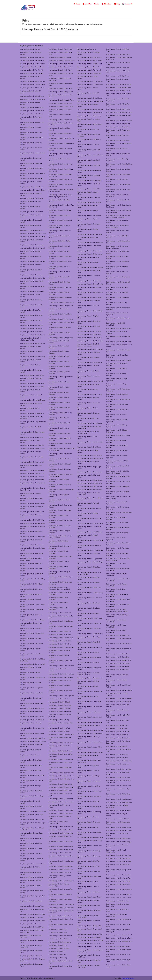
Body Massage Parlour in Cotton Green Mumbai (89, 322)
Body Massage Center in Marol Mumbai (32, 477)
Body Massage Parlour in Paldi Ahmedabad (116, 324)
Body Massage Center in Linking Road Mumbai (31, 689)
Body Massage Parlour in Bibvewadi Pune (119, 895)
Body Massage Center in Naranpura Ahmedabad (59, 573)
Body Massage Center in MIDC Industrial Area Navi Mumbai (61, 191)
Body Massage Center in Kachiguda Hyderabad (59, 532)
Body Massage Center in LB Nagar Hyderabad (59, 357)
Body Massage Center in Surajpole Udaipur (61, 787)
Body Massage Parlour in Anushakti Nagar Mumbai (90, 563)
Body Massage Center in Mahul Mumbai (32, 708)
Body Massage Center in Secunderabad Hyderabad (61, 367)
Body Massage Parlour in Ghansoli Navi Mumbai (118, 170)
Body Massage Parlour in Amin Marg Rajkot (117, 910)
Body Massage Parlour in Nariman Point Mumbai (90, 171)
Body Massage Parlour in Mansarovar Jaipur (118, 765)
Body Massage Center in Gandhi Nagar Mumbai (31, 508)
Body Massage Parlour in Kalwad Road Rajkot (118, 926)
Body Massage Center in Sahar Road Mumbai (31, 466)
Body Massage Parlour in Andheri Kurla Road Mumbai (89, 427)
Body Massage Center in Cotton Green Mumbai (31, 316)
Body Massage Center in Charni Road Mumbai (31, 144)
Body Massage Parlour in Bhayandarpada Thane (90, 930)
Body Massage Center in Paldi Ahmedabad (61, 303)
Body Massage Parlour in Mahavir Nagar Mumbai (90, 718)
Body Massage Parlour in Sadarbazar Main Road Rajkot (119, 942)
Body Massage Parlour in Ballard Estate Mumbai (89, 568)
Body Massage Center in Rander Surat (60, 641)
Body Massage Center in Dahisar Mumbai (32, 248)
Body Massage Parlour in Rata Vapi (117, 746)
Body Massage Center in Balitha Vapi (60, 708)
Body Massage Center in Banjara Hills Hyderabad (31, 133)
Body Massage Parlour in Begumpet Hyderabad (117, 395)
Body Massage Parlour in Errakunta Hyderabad (117, 421)
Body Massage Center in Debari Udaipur (61, 784)
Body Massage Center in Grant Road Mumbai (31, 149)
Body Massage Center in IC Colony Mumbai (30, 453)
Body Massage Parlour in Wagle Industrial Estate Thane (119, 144)
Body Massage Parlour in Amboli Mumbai (90, 423)
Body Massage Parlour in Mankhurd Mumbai (88, 367)
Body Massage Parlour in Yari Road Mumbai (88, 504)
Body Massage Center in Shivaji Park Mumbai (31, 844)
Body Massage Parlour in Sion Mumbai (89, 331)
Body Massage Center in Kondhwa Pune (61, 869)
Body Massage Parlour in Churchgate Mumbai (89, 53)
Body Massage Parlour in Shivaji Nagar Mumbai (89, 857)
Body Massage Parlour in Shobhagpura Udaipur (118, 823)
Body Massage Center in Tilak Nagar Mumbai (31, 347)
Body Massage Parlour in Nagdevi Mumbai (90, 752)
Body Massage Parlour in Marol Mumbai (90, 486)
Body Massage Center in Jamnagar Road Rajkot (61, 890)
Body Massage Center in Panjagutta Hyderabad (59, 388)
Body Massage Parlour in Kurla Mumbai (89, 335)
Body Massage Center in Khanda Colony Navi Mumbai (61, 170)
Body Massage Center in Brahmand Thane (32, 914)
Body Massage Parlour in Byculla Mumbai (90, 297)
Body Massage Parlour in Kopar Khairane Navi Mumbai (119, 206)
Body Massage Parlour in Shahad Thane (118, 109)
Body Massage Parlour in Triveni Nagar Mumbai (89, 877)
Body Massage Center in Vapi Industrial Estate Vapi (60, 716)
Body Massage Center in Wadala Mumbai (32, 335)
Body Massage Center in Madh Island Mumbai (31, 699)
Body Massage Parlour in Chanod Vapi (118, 732)
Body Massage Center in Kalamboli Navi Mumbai (32, 123)
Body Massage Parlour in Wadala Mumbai (90, 341)
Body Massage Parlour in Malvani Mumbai (90, 458)
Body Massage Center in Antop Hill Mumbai (30, 92)
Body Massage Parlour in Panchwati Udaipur (117, 834)
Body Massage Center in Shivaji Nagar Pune (60, 328)
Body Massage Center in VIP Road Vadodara (59, 670)
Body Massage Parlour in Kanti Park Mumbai (88, 664)
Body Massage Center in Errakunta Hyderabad (59, 398)
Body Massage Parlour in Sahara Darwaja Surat (119, 645)
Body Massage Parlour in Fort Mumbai (89, 70)
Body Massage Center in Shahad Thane (61, 89)
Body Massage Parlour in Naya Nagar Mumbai (89, 777)
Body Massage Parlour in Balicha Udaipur (119, 827)
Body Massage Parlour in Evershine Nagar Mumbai (90, 443)
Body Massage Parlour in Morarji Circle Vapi (118, 337)
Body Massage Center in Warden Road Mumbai (31, 892)
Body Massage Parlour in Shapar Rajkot (118, 946)
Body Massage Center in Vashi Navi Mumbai (30, 128)
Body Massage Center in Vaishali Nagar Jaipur (61, 769)
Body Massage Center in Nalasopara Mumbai (31, 271)
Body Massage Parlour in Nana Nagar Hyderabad (118, 534)
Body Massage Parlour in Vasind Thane (118, 140)
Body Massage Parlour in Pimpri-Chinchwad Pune (116, 851)
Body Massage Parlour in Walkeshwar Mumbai (89, 166)
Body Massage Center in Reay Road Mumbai (30, 311)
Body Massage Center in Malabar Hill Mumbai (31, 712)
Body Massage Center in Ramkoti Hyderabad (59, 347)
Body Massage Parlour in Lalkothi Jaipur (119, 777)
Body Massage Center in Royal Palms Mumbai (31, 807)
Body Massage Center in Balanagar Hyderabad (59, 403)
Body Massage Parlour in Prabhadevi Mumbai (89, 198)
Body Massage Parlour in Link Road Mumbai (88, 697)
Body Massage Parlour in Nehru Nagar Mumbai (89, 782)
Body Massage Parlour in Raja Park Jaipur (119, 342)
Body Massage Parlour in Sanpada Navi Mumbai (118, 242)
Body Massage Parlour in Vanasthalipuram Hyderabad (119, 513)
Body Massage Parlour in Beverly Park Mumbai (89, 578)
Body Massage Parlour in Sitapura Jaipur (119, 786)
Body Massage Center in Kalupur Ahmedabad (58, 609)
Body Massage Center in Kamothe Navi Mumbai (60, 165)
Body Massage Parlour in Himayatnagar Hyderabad (118, 529)
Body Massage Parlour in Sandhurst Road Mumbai (90, 293)
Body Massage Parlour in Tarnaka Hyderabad (117, 416)
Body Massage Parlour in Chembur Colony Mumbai (90, 594)
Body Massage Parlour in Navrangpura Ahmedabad (118, 570)
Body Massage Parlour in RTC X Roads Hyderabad (118, 482)
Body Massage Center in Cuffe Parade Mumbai (31, 611)
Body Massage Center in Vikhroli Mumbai (32, 375)
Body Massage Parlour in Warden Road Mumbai (89, 911)
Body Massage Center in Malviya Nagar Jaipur (61, 763)
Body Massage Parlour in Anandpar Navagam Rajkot (117, 915)
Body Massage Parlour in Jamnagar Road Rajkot (119, 920)
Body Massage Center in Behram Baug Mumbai (31, 499)
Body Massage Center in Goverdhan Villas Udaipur (61, 323)
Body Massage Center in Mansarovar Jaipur (60, 739)
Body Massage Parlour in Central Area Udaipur (118, 846)
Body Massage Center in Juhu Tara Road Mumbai (32, 634)
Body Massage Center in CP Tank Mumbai (32, 537)
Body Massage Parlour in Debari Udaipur (119, 811)
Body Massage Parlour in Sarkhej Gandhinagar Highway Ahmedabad (117, 611)
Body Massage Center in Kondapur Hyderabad (59, 429)
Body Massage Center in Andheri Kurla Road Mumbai (31, 418)
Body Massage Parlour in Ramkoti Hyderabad (117, 369)
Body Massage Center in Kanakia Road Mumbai (31, 645)
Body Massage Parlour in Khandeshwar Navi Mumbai (118, 196)
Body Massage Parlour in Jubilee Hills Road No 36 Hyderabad (118, 472)
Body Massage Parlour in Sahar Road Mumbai (89, 476)
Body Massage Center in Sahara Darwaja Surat (61, 622)
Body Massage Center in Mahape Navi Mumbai (60, 262)
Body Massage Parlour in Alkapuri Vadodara (117, 332)
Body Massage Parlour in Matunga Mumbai (88, 193)
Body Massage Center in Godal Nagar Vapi (61, 696)
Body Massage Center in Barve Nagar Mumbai (31, 624)
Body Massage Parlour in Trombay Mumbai (88, 883)
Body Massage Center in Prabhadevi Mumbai (31, 194)
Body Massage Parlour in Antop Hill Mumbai (88, 94)
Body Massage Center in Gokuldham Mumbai (31, 404)
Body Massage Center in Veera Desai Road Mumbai (33, 484)
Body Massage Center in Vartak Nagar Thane (60, 111)
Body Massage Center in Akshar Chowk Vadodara (61, 662)
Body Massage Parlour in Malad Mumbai (90, 234)
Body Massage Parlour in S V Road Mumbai (88, 828)
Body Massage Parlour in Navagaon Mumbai (88, 767)
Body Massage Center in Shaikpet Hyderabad (59, 496)
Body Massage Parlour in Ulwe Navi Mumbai (117, 268)
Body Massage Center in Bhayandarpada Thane (32, 910)
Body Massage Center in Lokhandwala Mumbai (31, 241)
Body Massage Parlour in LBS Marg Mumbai (88, 682)
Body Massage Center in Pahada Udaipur (61, 813)
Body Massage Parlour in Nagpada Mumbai (88, 756)
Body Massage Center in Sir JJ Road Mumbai (31, 849)
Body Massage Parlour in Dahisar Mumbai (90, 254)
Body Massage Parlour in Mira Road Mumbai (88, 258)
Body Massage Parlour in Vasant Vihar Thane (118, 136)
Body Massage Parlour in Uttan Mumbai (89, 897)
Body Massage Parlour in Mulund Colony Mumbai (90, 748)
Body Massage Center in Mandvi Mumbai (32, 717)
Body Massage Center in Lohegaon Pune (61, 850)
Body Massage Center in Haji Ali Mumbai (32, 520)
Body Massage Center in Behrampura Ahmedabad (60, 593)
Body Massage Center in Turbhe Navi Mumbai (60, 242)
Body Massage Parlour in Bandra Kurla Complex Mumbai (89, 573)
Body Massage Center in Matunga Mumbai (33, 190)
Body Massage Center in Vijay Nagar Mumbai (31, 887)
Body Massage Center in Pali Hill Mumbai (32, 108)
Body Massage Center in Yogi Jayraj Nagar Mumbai (33, 897)
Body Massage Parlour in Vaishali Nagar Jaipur (118, 795)
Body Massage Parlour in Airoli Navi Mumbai (117, 180)
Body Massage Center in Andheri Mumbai (32, 64)
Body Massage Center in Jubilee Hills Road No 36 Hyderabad (62, 450)
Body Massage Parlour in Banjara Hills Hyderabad (89, 135)
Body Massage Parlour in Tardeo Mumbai (90, 113)
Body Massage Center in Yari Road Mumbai (30, 494)
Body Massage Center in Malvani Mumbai (32, 449)
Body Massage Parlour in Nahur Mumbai (90, 395)
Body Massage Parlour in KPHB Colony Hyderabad (118, 436)
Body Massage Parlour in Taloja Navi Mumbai (117, 257)
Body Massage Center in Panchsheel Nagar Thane (60, 79)
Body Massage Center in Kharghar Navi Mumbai (60, 180)
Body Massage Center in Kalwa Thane (31, 956)
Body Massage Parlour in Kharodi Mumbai (90, 678)
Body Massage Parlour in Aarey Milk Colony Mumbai (88, 433)
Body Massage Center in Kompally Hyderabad (59, 480)
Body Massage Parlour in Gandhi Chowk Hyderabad (118, 544)
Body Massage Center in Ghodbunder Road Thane (31, 936)
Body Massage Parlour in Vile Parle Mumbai (88, 212)
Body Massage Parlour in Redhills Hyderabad (116, 539)
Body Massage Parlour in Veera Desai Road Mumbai (89, 494)
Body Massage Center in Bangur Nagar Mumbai (31, 458)
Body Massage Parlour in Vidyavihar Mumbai (88, 399)
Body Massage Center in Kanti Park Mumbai (30, 650)
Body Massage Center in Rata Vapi (59, 720)
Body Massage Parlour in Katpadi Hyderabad (116, 564)
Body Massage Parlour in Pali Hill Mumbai (90, 110)
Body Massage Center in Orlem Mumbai (32, 445)
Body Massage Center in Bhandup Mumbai (33, 383)
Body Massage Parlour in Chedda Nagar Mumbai (90, 589)
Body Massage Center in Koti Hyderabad (61, 338)
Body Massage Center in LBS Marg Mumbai (30, 668)
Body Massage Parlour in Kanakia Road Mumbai (89, 658)
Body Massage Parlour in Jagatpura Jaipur (119, 799)
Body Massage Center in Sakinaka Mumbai (33, 88)
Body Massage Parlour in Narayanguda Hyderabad (118, 477)
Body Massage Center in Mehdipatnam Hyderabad (60, 298)
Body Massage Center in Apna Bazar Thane (31, 902)
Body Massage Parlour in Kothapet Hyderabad (117, 385)
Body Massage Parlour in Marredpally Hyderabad (118, 508)
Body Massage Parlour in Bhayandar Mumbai (88, 263)
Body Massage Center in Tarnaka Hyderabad (59, 393)
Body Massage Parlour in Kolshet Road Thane (118, 72)
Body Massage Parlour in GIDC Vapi (117, 728)
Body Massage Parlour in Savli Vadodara (119, 702)
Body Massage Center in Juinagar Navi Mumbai (60, 155)
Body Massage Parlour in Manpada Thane (90, 940)
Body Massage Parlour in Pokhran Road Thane (118, 105)
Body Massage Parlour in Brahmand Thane (90, 934)
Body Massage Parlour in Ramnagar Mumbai (88, 802)
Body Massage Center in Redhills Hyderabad (59, 516)
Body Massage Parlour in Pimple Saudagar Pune (119, 890)
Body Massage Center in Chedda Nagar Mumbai (32, 575)
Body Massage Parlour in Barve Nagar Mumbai (89, 638)
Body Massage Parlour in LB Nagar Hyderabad (117, 380)
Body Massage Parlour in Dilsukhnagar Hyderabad (118, 309)
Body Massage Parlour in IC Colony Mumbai (88, 463)
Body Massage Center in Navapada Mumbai (30, 756)
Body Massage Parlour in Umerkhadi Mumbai (88, 893)
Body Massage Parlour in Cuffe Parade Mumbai (89, 624)
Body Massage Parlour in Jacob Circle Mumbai (89, 643)
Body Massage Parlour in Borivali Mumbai (90, 67)
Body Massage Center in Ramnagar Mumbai (30, 787)
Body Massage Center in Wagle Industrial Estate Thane (61, 124)
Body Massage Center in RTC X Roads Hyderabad (60, 460)
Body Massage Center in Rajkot (58, 929)
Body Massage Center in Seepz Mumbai (32, 462)
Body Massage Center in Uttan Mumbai (32, 877)
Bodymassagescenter (128, 978)
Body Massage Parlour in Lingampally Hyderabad (118, 493)
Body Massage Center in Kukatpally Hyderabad (59, 409)
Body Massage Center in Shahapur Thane (61, 92)
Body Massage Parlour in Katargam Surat (119, 328)
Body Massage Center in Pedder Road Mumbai (31, 792)
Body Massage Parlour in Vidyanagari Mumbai (89, 901)
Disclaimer (107, 4)
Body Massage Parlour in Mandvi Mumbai (90, 730)
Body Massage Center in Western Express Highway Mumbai (32, 489)
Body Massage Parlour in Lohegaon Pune (119, 878)
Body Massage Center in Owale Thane (60, 70)
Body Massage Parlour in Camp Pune (118, 901)
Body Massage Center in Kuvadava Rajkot (61, 905)
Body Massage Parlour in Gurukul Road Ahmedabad (118, 606)
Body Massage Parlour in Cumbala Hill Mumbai (89, 630)
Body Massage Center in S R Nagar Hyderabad (59, 383)
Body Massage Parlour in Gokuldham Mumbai (89, 414)
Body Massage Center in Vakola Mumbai (32, 480)
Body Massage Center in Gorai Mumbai (32, 437)
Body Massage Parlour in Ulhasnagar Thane (89, 120)
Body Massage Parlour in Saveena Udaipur (119, 830)
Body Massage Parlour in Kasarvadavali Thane (118, 64)
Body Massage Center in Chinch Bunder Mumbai (32, 585)
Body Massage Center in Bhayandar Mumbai (30, 257)
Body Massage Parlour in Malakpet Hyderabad (117, 375)
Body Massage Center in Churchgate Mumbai (31, 53)
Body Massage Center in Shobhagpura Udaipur (60, 795)
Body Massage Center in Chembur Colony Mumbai (32, 580)
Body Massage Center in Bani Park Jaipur (61, 743)
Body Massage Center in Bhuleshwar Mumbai (31, 570)
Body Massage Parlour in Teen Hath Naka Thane (119, 116)
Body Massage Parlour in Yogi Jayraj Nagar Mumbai (88, 917)
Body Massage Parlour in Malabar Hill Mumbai (89, 726)
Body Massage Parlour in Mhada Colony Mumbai (90, 708)
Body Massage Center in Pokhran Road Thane (60, 84)
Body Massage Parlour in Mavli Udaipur (118, 819)
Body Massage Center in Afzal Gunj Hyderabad (59, 334)
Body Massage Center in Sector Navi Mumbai (60, 232)
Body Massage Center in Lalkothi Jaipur (61, 751)
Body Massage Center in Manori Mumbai (32, 720)
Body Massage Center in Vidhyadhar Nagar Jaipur (62, 780)
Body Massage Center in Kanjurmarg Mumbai (31, 379)
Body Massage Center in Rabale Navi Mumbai (60, 216)
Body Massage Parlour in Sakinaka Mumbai (88, 89)
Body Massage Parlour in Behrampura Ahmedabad (118, 616)
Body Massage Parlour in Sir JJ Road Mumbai (89, 867)
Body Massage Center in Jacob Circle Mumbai (31, 629)
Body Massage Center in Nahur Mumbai (32, 387)
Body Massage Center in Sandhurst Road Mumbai (32, 287)
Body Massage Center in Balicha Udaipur (61, 799)
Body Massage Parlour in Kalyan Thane (89, 116)
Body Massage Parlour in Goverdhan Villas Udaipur (119, 346)
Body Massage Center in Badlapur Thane (32, 906)
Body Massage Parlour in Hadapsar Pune (119, 855)
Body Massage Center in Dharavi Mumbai (32, 343)
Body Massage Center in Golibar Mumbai (32, 470)
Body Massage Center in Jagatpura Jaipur (61, 773)
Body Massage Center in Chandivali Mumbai (30, 428)
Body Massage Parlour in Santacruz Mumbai (88, 206)
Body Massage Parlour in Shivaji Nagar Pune (118, 351)
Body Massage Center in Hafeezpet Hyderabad (59, 424)
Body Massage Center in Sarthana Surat (61, 638)
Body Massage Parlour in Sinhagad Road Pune (119, 871)
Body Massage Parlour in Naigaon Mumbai (90, 267)
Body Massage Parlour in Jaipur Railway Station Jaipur (118, 782)
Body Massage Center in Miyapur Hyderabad (59, 419)
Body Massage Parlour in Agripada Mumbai (88, 536)
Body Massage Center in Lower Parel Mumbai (31, 183)
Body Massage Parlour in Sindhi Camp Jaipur (118, 773)
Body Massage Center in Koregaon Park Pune (61, 857)
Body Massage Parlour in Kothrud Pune (118, 858)
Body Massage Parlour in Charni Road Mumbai (89, 146)
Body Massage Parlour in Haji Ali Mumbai (90, 532)
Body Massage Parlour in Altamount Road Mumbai (90, 541)
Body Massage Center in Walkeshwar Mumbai (31, 164)
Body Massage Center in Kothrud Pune (60, 830)
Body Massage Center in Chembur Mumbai (30, 77)
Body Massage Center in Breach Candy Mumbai (31, 532)
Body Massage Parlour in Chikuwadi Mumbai (88, 614)
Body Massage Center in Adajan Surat (60, 613)
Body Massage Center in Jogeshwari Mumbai (31, 216)
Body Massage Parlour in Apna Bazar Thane (89, 922)
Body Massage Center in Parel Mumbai (31, 73)
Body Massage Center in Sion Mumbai (31, 325)
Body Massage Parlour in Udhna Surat (118, 666)
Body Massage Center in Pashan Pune (60, 853)
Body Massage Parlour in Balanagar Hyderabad (117, 426)
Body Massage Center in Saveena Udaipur (61, 802)
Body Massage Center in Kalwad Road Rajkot (60, 895)
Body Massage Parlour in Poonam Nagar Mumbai (90, 813)
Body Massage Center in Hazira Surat (60, 635)
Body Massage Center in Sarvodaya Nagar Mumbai (32, 824)
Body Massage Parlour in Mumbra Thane (119, 84)
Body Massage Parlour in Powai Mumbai (90, 251)
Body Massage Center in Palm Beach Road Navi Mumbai (62, 206)
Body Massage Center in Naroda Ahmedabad (58, 568)
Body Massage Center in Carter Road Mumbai (31, 541)
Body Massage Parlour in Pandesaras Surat (118, 671)
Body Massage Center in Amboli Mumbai (32, 413)
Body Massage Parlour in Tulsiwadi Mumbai (88, 888)
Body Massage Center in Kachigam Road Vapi (61, 724)
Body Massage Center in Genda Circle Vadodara (60, 681)
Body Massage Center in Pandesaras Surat (61, 647)
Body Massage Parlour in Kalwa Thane (118, 54)
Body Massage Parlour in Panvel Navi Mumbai (118, 232)
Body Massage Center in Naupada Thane (61, 67)
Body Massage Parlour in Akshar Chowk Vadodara (118, 686)
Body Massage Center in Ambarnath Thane (62, 61)
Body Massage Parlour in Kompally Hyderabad (117, 503)
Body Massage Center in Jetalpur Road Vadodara (60, 692)
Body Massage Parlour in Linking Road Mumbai (89, 703)
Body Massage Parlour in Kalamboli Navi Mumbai (90, 125)
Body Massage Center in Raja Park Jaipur (61, 319)
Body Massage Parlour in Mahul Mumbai (90, 722)
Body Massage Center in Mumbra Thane (61, 64)
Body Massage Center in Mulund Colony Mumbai (32, 734)
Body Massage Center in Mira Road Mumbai (30, 252)
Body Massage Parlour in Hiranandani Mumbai (89, 377)
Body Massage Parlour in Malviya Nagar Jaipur (118, 790)
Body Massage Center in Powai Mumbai (32, 245)
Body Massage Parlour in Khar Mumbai (89, 202)
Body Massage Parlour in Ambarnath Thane (117, 80)
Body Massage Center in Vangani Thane (61, 106)
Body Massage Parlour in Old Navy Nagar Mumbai (90, 792)
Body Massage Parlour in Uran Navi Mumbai (117, 273)
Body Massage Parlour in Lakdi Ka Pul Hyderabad (118, 462)
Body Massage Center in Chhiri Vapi (59, 699)
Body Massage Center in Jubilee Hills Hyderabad (60, 278)
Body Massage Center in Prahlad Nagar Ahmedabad (61, 578)
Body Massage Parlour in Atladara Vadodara (117, 681)
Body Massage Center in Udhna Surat (60, 644)
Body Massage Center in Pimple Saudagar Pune (61, 862)
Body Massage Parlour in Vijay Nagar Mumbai (89, 906)
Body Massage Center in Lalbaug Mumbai (32, 99)
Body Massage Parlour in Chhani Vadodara (119, 690)
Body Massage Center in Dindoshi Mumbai (33, 400)
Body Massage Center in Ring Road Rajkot (61, 908)
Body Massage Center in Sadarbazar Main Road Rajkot (61, 912)
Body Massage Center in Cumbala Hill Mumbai (31, 616)
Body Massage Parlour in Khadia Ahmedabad (116, 621)
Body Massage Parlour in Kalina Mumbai (90, 483)
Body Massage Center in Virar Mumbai (31, 275)
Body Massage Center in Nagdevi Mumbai (32, 738)
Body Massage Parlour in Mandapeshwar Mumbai (90, 743)
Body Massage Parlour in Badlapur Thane (90, 926)
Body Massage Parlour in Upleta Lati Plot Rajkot (119, 956)
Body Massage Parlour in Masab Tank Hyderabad (118, 467)
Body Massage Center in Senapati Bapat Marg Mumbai (32, 829)
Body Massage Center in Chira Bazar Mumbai (31, 595)
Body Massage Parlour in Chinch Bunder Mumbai (90, 599)
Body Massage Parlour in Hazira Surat (118, 657)
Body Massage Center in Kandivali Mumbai (33, 233)
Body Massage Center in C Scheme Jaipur (61, 734)
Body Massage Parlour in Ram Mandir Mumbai (89, 225)
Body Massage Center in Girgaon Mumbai (32, 512)
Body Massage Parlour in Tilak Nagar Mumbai (89, 353)
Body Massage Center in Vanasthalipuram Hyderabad (61, 491)
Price (96, 4)
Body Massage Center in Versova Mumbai (32, 237)
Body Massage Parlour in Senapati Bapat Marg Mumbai (90, 847)
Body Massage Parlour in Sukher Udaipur (119, 839)
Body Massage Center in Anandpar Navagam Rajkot (59, 885)
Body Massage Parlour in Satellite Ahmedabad (117, 575)
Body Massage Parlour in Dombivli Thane (90, 947)
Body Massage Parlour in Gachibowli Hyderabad (117, 457)
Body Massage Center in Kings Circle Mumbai (31, 321)
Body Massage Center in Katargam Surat (61, 306)
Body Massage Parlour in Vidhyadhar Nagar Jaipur (118, 806)
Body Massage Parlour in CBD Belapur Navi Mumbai (118, 160)
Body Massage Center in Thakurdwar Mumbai (31, 855)
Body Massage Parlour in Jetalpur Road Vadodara (118, 716)
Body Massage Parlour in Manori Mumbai (90, 734)
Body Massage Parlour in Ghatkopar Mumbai (88, 372)
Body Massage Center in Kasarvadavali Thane (31, 965)
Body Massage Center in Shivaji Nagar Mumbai (31, 839)
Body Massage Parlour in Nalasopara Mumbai (89, 277)
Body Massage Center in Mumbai (30, 49)
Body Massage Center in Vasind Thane (60, 120)
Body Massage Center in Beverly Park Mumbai (31, 564)
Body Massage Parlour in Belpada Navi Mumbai (118, 155)
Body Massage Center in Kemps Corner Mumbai (32, 655)
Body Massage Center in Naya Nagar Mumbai (31, 761)
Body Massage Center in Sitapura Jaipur (61, 759)
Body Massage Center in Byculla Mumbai (32, 292)
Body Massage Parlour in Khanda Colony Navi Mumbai (119, 191)
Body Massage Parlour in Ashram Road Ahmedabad (118, 580)
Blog (117, 4)
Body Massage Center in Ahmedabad (60, 942)
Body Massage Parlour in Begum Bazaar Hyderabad (119, 400)
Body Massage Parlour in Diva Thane (89, 944)
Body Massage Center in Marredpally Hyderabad (60, 486)
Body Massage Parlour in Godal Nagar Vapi (118, 721)
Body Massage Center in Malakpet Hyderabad (59, 352)
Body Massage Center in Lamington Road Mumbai (32, 679)
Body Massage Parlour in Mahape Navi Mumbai (118, 283)
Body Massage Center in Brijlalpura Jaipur (61, 776)
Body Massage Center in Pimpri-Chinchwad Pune (58, 823)
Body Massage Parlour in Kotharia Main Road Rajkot (118, 931)
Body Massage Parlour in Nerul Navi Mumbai (117, 221)
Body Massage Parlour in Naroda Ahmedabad (116, 590)
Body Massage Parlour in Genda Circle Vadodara (118, 706)
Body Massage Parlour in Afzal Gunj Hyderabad (117, 356)
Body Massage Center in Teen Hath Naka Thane (61, 96)
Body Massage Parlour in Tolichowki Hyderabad (117, 523)
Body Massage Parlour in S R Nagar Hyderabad (117, 405)
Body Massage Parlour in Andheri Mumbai (90, 64)
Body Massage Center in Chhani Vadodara (61, 666)
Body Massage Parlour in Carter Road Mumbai (89, 555)
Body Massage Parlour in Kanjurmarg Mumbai (89, 385)
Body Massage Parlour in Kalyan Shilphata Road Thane (119, 58)
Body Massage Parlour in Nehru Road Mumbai (89, 787)
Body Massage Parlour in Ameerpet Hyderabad (117, 314)
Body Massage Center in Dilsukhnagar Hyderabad (60, 288)
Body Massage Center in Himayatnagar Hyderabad (60, 506)
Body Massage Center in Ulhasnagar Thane (31, 118)
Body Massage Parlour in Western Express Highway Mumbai (90, 499)
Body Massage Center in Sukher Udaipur (61, 810)
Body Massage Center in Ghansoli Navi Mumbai (60, 150)
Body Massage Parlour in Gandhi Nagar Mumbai (89, 519)
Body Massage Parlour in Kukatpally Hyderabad (117, 431)
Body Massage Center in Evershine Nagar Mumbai (32, 433)
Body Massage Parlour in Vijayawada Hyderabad (118, 549)
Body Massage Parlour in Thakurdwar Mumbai (89, 872)
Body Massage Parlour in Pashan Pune (118, 881)
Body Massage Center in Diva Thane (31, 924)
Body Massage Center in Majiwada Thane (61, 100)
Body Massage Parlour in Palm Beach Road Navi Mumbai (118, 227)
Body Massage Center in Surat (58, 945)
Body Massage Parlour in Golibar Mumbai (90, 480)
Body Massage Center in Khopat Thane (60, 49)
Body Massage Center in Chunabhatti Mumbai (31, 352)
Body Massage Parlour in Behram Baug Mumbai (89, 509)
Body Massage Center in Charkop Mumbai (32, 278)
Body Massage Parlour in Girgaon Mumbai (90, 524)
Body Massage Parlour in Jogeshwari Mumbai (89, 220)
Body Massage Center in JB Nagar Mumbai (30, 441)
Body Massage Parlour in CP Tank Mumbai (90, 550)
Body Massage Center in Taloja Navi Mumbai (59, 237)
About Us (87, 4)
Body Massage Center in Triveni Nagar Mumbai (31, 860)
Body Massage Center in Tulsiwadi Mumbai (30, 868)
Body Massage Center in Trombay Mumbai (33, 864)
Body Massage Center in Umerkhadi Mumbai (31, 873)
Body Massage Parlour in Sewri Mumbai (90, 338)
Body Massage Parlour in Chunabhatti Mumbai (89, 358)
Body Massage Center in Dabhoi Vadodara (61, 674)
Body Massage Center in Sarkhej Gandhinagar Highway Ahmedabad (59, 588)
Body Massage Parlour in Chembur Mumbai (88, 77)
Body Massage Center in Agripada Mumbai (33, 523)
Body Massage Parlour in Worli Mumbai (89, 181)
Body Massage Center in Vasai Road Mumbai (31, 266)
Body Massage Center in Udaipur (59, 958)
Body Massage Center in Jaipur (58, 955)
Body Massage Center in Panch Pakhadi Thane (61, 74)
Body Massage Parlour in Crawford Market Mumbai (90, 619)
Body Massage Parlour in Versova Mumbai (90, 243)
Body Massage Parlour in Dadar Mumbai (90, 57)
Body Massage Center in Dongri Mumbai (32, 545)
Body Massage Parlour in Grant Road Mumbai (89, 151)
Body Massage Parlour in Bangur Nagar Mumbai (89, 468)
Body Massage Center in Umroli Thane (60, 103)
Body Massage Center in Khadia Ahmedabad (58, 598)
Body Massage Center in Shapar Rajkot (60, 916)
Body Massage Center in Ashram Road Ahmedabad (60, 557)
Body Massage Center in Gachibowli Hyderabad (60, 434)
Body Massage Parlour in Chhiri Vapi (117, 725)
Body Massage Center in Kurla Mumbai (31, 329)
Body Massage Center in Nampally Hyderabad (59, 342)
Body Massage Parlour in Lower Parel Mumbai (89, 185)
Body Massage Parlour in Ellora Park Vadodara (117, 676)
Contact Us (127, 4)
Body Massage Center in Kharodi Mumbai (32, 664)
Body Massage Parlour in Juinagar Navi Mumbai (118, 175)
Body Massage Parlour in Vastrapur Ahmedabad (117, 585)
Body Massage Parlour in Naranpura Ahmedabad (117, 595)
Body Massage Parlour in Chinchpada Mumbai (89, 604)
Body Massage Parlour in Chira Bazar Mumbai (89, 609)
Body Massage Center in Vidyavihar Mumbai (30, 391)
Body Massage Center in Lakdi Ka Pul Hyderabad (60, 439)
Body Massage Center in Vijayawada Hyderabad (60, 527)
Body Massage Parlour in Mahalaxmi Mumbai (89, 161)
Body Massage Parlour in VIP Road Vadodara (117, 694)
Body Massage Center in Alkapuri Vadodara (59, 310)
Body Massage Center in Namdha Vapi (60, 711)
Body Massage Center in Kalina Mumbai (32, 473)
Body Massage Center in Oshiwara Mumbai (30, 409)
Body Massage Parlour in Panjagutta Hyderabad (117, 411)
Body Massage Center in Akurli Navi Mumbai (59, 129)
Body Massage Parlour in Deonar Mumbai (90, 634)
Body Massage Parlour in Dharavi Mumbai (90, 349)
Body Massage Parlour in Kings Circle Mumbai (89, 327)
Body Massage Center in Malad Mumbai (32, 230)
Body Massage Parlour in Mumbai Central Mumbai (90, 156)
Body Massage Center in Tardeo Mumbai (32, 111)
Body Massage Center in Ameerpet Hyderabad (59, 293)
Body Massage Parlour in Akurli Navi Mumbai (117, 150)
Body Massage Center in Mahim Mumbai (32, 187)
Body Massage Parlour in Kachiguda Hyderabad (117, 554)
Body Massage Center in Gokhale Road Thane (31, 941)
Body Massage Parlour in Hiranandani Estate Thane (89, 966)
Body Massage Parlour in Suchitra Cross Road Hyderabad (118, 498)
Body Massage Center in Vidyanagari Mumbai (31, 881)
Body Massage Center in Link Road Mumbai (30, 684)
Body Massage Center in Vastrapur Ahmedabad (59, 562)
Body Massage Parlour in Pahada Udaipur (119, 842)
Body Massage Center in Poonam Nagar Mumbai (32, 797)
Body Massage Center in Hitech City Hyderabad (59, 268)
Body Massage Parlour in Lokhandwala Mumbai (89, 247)
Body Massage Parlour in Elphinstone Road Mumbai (89, 176)
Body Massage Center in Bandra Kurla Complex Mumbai (31, 559)
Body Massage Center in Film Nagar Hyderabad (60, 283)
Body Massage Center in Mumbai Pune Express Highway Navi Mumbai (60, 196)
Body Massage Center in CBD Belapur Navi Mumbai (61, 139)
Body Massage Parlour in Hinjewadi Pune (119, 875)
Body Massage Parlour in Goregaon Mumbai (88, 230)
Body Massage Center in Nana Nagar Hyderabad (60, 511)
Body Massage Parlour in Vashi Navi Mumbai (88, 130)
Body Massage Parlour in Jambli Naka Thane (118, 50)
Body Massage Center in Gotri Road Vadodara (59, 686)
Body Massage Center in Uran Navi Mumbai (59, 252)
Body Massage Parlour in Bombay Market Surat (119, 639)
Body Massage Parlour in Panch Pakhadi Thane (119, 95)
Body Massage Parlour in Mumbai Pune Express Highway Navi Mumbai (118, 216)
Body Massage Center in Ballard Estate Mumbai (31, 554)
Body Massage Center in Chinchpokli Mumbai (31, 296)
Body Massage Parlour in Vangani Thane (119, 127)
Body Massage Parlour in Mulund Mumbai (90, 82)
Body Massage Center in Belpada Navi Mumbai (60, 134)
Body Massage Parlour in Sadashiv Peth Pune (118, 866)
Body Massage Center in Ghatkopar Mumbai (30, 366)
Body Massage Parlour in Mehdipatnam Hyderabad (118, 319)
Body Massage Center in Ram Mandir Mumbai (31, 221)
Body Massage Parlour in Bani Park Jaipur (119, 769)
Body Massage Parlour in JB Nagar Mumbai (88, 451)
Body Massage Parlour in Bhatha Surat (118, 654)
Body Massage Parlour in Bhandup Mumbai (88, 390)
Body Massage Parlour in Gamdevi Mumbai (88, 514)
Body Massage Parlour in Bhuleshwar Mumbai (89, 583)
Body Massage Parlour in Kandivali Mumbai (88, 238)
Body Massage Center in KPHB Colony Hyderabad (60, 414)
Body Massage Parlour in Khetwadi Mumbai (88, 687)
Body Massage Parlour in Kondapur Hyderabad (117, 452)
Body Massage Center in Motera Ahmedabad (58, 604)
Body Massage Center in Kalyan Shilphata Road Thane (32, 960)
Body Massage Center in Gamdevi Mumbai (33, 503)
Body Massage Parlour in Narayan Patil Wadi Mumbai (89, 761)
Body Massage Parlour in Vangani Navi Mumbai (118, 278)
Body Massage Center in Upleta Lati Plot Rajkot (61, 925)
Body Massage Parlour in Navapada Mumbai (88, 772)
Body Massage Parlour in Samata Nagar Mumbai (90, 833)
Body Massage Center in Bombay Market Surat (61, 617)
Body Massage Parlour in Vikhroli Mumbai (90, 381)
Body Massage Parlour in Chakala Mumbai (90, 85)
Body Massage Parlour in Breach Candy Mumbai (89, 546)
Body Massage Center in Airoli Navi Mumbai (59, 160)
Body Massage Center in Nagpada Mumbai (33, 741)
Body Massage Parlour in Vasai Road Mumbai (89, 272)
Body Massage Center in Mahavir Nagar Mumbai (32, 704)
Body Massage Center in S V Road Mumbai (33, 811)
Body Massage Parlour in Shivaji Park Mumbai (89, 862)
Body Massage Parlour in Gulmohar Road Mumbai (90, 528)
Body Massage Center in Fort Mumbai (31, 70)
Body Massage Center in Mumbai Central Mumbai (32, 154)
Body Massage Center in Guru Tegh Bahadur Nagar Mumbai (30, 339)
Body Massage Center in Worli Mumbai (31, 179)
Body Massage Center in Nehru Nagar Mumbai (31, 766)
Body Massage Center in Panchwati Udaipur (59, 806)
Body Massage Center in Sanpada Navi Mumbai (60, 221)
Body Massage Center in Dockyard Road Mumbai (32, 306)
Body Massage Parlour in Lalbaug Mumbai (90, 101)
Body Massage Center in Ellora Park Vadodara (59, 651)
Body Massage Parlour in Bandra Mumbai (90, 61)
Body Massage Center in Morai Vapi (59, 728)
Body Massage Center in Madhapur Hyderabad (59, 273)
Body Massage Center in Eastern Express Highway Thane (32, 931)
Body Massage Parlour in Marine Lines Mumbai (89, 141)
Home (77, 4)
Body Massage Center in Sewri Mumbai (32, 332)
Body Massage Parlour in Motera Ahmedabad (116, 626)
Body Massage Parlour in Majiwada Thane (119, 121)
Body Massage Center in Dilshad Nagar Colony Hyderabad (60, 537)
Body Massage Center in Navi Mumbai (60, 936)
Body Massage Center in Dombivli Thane (32, 927)
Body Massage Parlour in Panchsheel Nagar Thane (118, 100)
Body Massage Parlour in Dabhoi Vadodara (119, 698)
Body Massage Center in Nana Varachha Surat (61, 627)
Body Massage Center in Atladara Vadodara (59, 656)
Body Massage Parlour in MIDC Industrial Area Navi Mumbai (119, 211)
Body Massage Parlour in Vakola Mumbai (90, 490)
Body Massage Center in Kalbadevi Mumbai (30, 639)
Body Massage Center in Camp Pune (60, 873)
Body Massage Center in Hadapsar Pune (61, 827)
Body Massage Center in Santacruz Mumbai (30, 202)
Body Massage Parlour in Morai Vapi (117, 755)
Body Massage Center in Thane (58, 933)
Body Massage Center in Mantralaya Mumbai (31, 724)
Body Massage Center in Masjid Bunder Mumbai (32, 282)
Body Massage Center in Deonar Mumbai (32, 620)
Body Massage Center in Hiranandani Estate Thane (31, 947)
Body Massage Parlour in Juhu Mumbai (89, 216)
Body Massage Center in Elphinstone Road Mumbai (33, 174)
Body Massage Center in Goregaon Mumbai (30, 226)
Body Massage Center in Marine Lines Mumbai (31, 139)
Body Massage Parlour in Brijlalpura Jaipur (119, 802)
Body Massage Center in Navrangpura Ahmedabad (60, 547)
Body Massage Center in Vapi (57, 951)
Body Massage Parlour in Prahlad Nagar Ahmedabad (118, 600)
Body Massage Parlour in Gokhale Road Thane (89, 961)
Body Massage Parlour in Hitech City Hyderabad (117, 288)
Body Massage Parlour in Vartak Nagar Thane (118, 131)
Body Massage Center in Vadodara (59, 948)
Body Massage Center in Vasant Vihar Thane (60, 116)
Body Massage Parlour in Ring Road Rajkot (119, 938)
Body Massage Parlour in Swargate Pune (119, 861)
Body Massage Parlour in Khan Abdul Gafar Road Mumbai (89, 674)
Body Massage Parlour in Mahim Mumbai (90, 189)
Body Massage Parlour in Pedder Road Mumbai (89, 808)
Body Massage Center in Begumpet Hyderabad (59, 373)
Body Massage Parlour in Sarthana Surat (119, 660)
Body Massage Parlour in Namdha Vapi (118, 738)
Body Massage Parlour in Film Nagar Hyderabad (117, 304)
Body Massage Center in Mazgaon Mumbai (30, 103)
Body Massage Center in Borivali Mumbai (32, 67)
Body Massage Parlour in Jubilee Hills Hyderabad (118, 298)
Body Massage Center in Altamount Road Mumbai (32, 527)
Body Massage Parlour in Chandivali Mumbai (88, 438)
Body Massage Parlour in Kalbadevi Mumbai (88, 653)
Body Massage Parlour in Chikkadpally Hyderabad (118, 487)
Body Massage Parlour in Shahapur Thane (119, 112)
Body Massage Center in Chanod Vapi (60, 705)
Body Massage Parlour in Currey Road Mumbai (89, 307)
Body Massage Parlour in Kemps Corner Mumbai (90, 669)
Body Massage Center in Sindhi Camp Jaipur (60, 747)
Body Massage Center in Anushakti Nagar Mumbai (32, 549)
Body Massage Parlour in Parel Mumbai (89, 73)
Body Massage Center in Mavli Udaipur (60, 790)
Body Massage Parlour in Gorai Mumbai (89, 447)
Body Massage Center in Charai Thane (31, 918)
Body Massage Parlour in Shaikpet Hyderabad (117, 518)
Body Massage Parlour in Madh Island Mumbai (89, 713)
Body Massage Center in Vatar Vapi (59, 731)
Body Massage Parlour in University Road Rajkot (119, 950)
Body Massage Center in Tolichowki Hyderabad (59, 501)
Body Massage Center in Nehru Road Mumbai (31, 771)
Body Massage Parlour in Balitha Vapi (118, 735)
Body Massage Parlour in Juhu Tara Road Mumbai (90, 648)
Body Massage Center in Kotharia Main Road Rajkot (60, 900)
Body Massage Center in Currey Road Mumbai (31, 301)
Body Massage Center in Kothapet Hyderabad (59, 362)
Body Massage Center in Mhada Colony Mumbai (32, 694)
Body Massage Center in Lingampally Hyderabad (60, 470)
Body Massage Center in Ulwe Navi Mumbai (59, 247)
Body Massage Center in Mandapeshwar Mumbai (32, 729)
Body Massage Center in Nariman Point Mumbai (32, 169)
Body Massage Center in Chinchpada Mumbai (31, 590)
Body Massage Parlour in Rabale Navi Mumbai (118, 237)
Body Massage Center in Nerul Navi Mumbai (59, 201)
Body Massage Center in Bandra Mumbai (32, 61)
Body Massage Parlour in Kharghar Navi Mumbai (118, 201)
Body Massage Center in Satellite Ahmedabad (59, 552)
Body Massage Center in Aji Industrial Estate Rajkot (60, 877)
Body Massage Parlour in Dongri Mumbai (90, 559)
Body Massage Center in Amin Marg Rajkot (62, 881)
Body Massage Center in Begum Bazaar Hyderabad (61, 378)
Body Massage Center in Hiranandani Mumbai (31, 371)
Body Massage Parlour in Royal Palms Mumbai (89, 823)
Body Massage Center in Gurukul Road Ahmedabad (60, 583)
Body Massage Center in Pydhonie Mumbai (30, 802)
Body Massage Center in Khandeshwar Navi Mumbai (60, 175)
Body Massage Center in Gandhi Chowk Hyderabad (61, 521)
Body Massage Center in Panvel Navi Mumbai (60, 211)
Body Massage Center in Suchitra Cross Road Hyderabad (61, 475)
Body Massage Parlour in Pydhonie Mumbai (88, 818)
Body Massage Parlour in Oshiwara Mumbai (88, 419)
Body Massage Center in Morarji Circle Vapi (60, 315)
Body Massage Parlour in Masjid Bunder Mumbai (90, 288)
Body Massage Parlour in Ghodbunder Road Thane (89, 956)
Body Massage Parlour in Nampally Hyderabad (117, 364)
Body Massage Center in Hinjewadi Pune (61, 846)
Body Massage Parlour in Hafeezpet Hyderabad (117, 446)
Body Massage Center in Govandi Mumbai (32, 357)
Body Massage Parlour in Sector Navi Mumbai (118, 252)
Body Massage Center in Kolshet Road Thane (60, 53)
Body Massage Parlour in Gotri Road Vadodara (117, 711)
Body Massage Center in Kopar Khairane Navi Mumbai (61, 186)
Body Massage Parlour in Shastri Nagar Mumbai (89, 852)
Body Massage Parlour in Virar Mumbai (89, 281)
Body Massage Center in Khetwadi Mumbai (30, 673)
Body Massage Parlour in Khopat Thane (118, 68)
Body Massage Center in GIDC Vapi (59, 702)
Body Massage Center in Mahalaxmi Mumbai (31, 159)
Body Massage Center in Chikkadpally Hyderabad (60, 465)
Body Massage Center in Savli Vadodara (61, 677)
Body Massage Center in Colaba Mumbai (32, 96)
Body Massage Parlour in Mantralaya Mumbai (89, 738)
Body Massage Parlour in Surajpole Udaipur (117, 815)
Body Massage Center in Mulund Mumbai (32, 82)
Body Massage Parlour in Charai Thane (89, 937)
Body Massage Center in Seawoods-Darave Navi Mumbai (60, 227)
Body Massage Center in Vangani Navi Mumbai (60, 257)
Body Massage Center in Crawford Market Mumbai (32, 606)
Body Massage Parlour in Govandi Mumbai (90, 363)
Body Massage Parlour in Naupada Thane (119, 87)
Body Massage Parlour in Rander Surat (118, 663)
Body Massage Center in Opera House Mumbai (31, 782)
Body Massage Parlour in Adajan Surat (118, 635)
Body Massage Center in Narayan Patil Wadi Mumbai (31, 746)
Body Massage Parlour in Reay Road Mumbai (88, 317)
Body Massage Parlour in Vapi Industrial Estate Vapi (118, 742)
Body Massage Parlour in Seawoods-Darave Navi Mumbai (117, 247)
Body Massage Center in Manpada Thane (32, 921)
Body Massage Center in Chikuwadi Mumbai (30, 600)
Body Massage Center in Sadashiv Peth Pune (60, 837)
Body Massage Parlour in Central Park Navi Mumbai (119, 165)
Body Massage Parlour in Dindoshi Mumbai (88, 409)
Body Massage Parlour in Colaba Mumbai (90, 98)
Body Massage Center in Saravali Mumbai (32, 820)
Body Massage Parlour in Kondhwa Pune (119, 898)
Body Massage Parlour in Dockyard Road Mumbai (90, 312)
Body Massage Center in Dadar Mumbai (32, 57)
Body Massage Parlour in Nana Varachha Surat (119, 650)
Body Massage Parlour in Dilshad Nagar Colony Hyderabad (118, 559)
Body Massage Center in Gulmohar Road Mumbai (32, 516)
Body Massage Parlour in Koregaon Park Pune (119, 885)
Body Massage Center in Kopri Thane (60, 57)
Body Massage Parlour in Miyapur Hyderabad (117, 441)
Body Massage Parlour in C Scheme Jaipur (119, 761)
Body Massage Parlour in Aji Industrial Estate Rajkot (118, 905)
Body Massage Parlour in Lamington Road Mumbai (90, 692)
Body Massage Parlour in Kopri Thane (118, 76)
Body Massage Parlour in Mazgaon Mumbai (88, 105)
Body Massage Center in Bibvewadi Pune (61, 866)
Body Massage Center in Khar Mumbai (31, 198)
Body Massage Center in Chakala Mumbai (32, 85)
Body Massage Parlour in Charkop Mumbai (90, 284)
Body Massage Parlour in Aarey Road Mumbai (89, 404)
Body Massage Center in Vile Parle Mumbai (30, 208)
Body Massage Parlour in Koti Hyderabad (119, 360)
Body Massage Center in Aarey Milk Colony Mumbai (33, 423)
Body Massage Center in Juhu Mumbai (31, 212)
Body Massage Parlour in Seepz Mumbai (90, 472)
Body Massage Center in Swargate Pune (61, 833)
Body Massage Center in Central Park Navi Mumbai (61, 144)
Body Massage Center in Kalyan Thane (31, 114)
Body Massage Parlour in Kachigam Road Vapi (119, 750)
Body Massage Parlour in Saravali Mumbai (90, 837)
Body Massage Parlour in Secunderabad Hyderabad (118, 390)
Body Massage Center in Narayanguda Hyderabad (60, 455)
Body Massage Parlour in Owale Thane (118, 91)
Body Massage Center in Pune (87, 49)
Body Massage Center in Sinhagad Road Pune (61, 842)
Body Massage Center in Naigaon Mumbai (32, 262)
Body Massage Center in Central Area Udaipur (60, 817)
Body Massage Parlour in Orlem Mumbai (90, 455)
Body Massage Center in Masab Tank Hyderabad (60, 444)
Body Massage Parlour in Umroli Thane (118, 124)
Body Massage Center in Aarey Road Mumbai (31, 396)
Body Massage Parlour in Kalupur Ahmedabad (116, 631)
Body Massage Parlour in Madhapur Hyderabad (117, 293)
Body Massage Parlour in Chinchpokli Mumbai (89, 302)
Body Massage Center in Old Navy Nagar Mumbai (32, 776)
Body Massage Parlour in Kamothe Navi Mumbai (118, 186)
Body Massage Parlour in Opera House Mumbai (89, 797)
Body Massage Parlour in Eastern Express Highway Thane (90, 951)
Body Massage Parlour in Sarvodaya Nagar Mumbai (90, 842)
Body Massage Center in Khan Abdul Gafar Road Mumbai (33, 660)
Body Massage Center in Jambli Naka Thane (31, 952)
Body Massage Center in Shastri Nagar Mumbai (31, 834)
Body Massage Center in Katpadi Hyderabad (58, 542)
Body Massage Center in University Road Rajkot (61, 920)
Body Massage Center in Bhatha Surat (60, 631)
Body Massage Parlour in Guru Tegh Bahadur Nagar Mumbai (88, 345)
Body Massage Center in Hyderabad (59, 939)
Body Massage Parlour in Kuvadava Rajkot (119, 935)
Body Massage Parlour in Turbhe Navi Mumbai (118, 262)
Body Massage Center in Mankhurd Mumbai (30, 361)
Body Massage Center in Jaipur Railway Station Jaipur (61, 755)
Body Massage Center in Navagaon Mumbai (30, 751)
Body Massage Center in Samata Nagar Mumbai (32, 815)
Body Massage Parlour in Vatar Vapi (117, 758)
